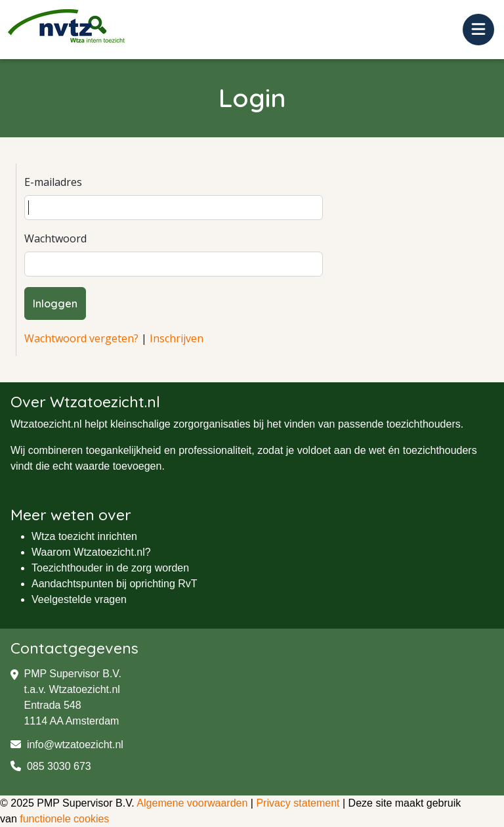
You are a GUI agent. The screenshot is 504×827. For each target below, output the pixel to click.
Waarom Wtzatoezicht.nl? (91, 552)
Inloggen (55, 303)
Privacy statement (298, 803)
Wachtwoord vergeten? (81, 338)
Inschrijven (177, 338)
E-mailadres (53, 182)
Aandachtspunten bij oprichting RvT (115, 584)
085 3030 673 (51, 766)
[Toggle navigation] (478, 30)
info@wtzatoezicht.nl (67, 745)
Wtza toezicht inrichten (84, 536)
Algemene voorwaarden (192, 803)
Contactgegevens (74, 648)
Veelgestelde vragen (79, 599)
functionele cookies (64, 819)
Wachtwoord (55, 238)
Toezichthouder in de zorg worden (110, 568)
